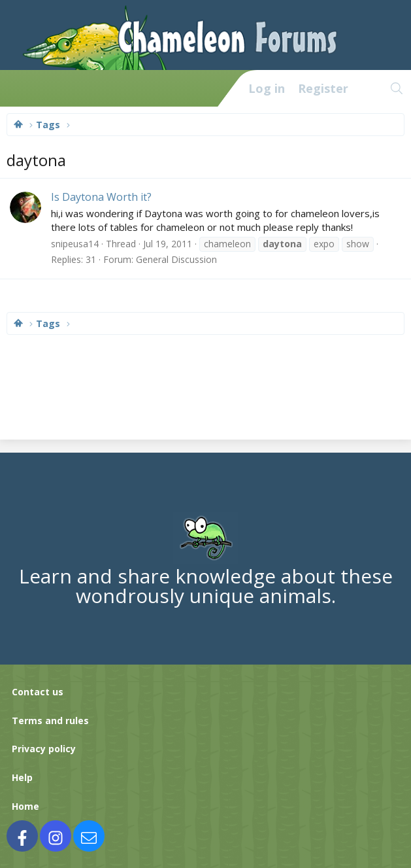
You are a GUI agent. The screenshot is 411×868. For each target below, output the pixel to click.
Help (22, 777)
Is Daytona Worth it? (101, 197)
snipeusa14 (75, 244)
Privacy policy (44, 749)
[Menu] (17, 88)
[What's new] (369, 88)
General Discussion (176, 259)
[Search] (397, 88)
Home (25, 806)
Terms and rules (50, 720)
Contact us (38, 692)
